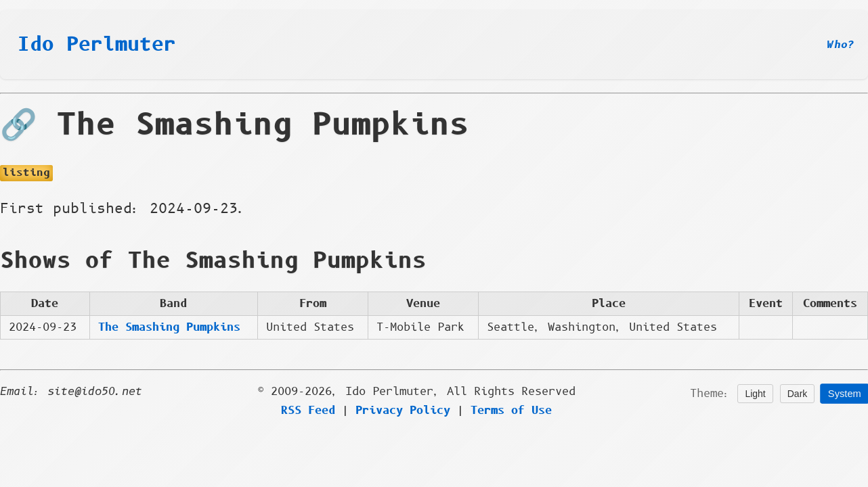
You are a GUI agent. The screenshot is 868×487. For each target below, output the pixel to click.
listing (26, 173)
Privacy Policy (403, 411)
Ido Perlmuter (97, 45)
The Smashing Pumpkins (169, 327)
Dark (798, 394)
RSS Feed (308, 411)
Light (755, 394)
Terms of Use (511, 411)
